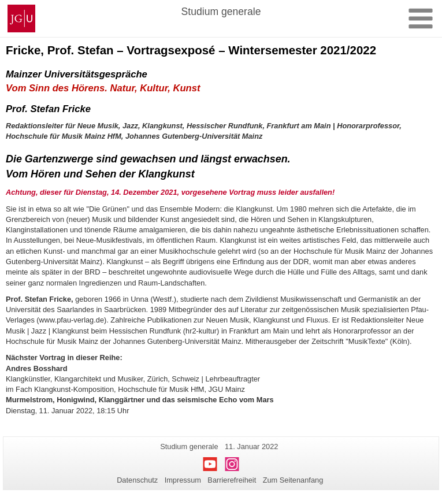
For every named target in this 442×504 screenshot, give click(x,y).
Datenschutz (137, 480)
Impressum (183, 480)
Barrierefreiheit (232, 480)
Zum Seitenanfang (293, 480)
